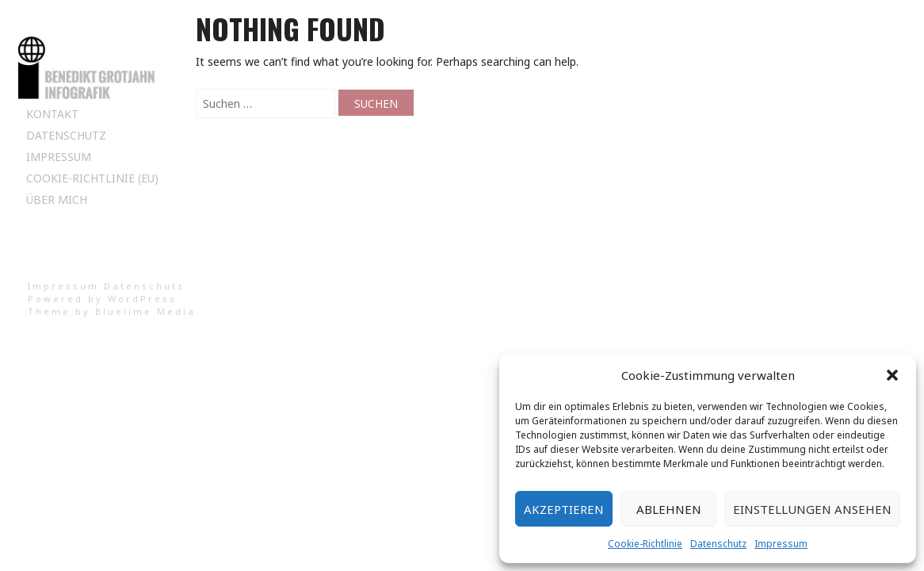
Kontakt (52, 114)
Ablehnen (669, 509)
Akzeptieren (564, 509)
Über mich (57, 199)
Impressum (781, 544)
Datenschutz (718, 544)
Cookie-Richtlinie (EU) (92, 178)
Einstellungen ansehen (812, 509)
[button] (892, 375)
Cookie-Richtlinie (645, 544)
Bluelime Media (145, 311)
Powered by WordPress (102, 299)
